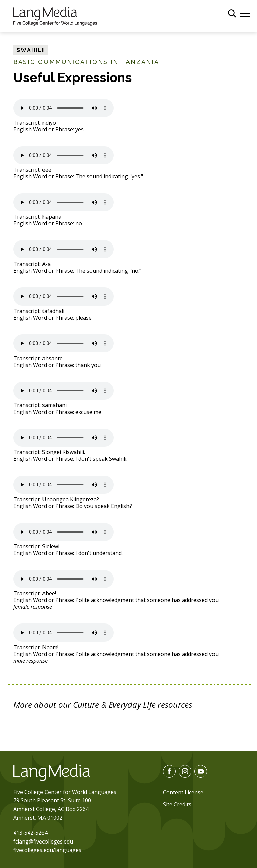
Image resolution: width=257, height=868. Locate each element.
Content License (183, 792)
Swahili (31, 50)
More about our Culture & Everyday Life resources (103, 704)
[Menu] (245, 13)
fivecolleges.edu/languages (47, 850)
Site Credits (177, 804)
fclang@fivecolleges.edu (43, 842)
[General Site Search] (232, 13)
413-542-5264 (30, 833)
